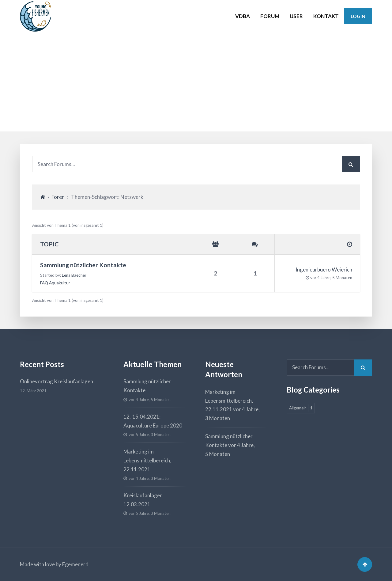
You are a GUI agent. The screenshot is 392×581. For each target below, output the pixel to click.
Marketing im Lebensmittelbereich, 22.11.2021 (147, 460)
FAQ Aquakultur (55, 283)
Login (358, 16)
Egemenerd (75, 564)
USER (296, 16)
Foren (58, 197)
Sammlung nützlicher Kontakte (83, 265)
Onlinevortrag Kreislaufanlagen (57, 381)
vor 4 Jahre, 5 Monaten (331, 278)
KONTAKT (326, 16)
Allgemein (301, 408)
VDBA (243, 16)
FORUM (270, 16)
